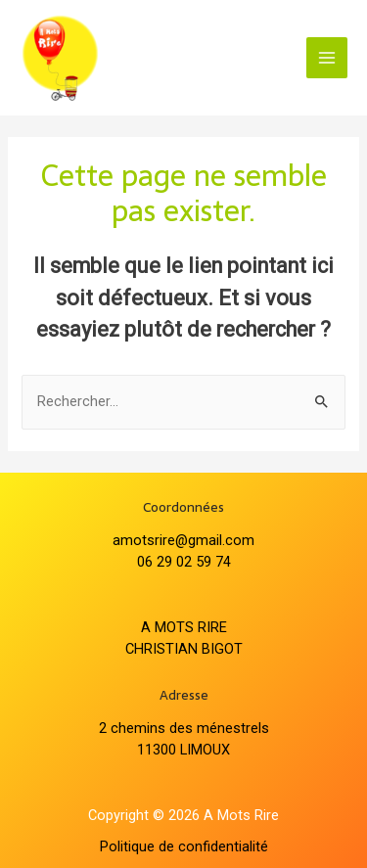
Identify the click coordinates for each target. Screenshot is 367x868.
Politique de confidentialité (184, 846)
